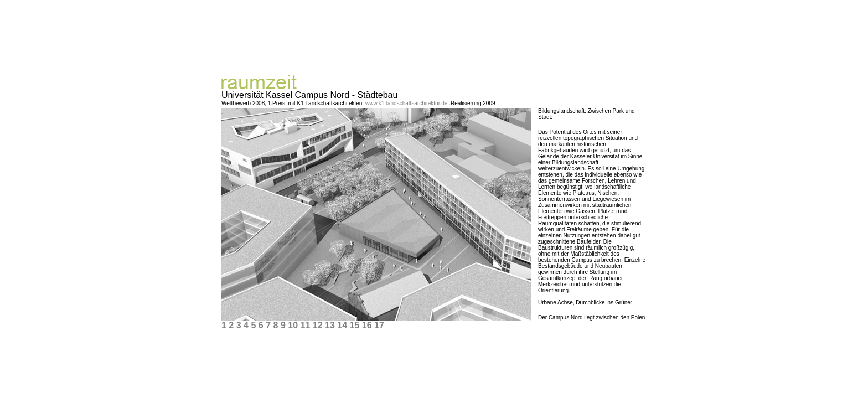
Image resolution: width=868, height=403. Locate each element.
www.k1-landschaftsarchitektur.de (407, 101)
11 (305, 323)
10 (293, 323)
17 (379, 323)
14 (342, 323)
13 (330, 323)
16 (367, 323)
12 (318, 323)
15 (354, 323)
